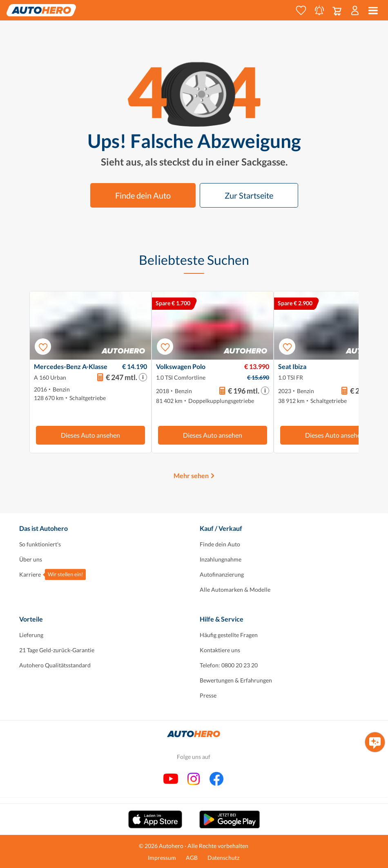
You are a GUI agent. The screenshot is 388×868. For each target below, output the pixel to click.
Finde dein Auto (143, 195)
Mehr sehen (191, 475)
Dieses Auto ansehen (90, 435)
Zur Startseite (249, 195)
